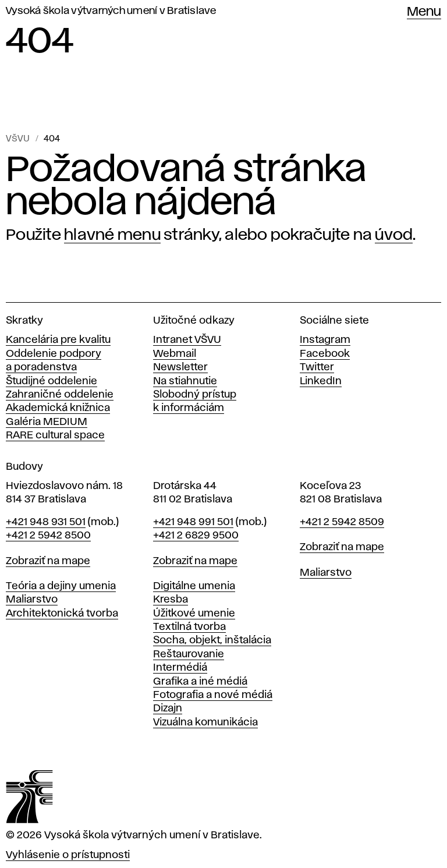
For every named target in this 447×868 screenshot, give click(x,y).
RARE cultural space (55, 435)
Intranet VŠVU (187, 340)
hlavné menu (112, 235)
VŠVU (18, 139)
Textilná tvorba (189, 627)
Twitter (317, 367)
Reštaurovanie (189, 654)
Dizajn (168, 708)
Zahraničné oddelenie (60, 395)
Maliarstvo (32, 600)
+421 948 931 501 (46, 522)
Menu (424, 12)
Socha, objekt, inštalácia (212, 640)
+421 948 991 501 (193, 522)
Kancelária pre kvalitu (58, 340)
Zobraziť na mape (48, 561)
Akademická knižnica (58, 408)
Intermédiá (180, 668)
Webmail (175, 354)
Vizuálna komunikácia (205, 722)
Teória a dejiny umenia (61, 586)
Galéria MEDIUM (47, 422)
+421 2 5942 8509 (342, 522)
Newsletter (180, 367)
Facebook (325, 354)
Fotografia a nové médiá (213, 695)
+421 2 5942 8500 (48, 536)
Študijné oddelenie (52, 381)
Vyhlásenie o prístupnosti (68, 855)
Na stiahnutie (185, 381)
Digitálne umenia (194, 586)
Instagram (325, 340)
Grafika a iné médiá (200, 682)
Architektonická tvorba (62, 614)
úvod (394, 235)
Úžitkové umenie (194, 614)
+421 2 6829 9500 (196, 536)
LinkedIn (321, 381)
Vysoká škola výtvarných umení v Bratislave (111, 11)
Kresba (171, 600)
